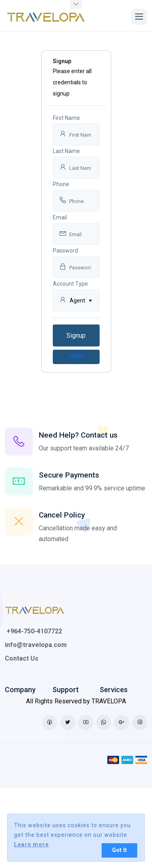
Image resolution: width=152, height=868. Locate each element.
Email (60, 217)
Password (65, 251)
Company (20, 690)
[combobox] (76, 300)
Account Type (70, 284)
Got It (119, 850)
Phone (61, 184)
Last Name (66, 151)
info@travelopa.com (36, 645)
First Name (66, 118)
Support (66, 690)
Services (114, 690)
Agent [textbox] (77, 301)
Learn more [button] (31, 844)
